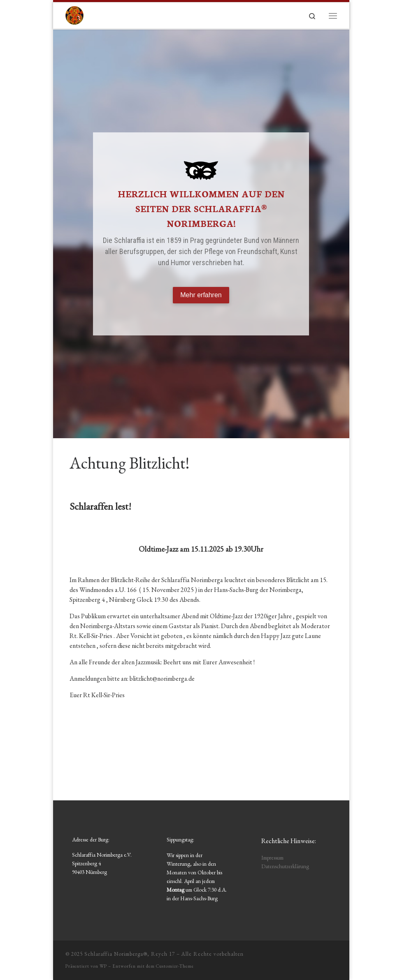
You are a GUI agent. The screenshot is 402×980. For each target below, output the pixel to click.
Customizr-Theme (175, 966)
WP (103, 966)
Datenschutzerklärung (285, 866)
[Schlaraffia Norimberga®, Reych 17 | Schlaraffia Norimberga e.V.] (74, 14)
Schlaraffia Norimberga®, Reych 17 (130, 954)
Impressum (272, 857)
